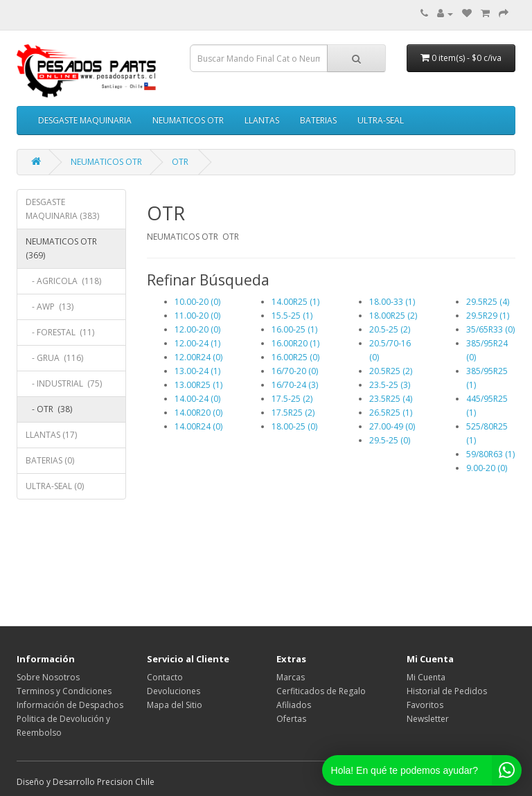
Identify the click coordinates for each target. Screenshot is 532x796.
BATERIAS (318, 120)
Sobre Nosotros (48, 677)
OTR (181, 162)
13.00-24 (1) (197, 371)
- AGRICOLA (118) (63, 281)
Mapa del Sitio (175, 705)
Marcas (291, 677)
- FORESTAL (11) (60, 332)
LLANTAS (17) (51, 435)
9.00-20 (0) (487, 468)
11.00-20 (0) (197, 316)
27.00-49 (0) (392, 426)
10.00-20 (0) (197, 302)
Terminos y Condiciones (64, 691)
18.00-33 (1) (392, 302)
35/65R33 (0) (490, 329)
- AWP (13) (50, 307)
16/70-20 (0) (295, 371)
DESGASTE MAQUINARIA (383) (62, 209)
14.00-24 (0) (197, 399)
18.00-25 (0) (294, 426)
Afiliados (294, 705)
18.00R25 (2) (393, 316)
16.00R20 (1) (295, 343)
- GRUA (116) (54, 358)
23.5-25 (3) (390, 385)
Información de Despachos (70, 705)
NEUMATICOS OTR (188, 120)
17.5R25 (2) (293, 413)
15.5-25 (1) (292, 316)
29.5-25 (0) (390, 440)
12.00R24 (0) (198, 357)
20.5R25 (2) (391, 371)
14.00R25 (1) (295, 302)
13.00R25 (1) (198, 385)
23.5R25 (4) (391, 399)
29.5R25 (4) (488, 302)
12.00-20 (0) (197, 329)
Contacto (165, 677)
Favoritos (425, 705)
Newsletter (428, 719)
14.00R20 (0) (198, 413)
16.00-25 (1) (294, 329)
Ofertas (291, 719)
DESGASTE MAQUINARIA (85, 120)
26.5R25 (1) (391, 413)
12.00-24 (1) (197, 343)
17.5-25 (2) (292, 399)
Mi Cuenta (426, 677)
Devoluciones (174, 691)
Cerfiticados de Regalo (321, 691)
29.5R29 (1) (488, 316)
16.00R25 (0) (295, 357)
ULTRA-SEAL (381, 120)
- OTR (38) (49, 409)
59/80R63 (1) (490, 454)
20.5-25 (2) (390, 329)
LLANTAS (262, 120)
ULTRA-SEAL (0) (55, 486)
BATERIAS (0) (50, 460)
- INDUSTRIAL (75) (64, 383)
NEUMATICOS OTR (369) (61, 248)
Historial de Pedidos (447, 691)
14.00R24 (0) (198, 426)
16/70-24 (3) (295, 385)
